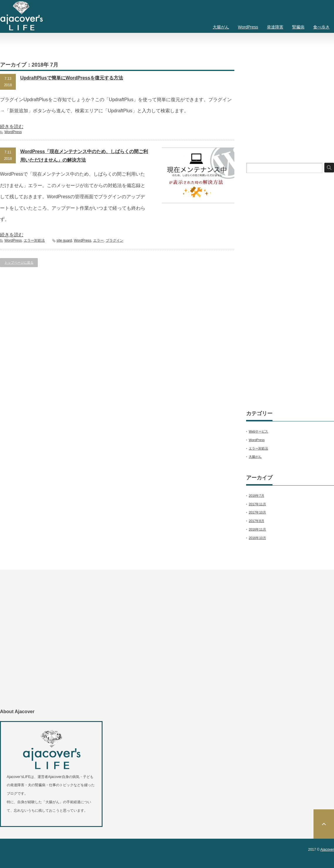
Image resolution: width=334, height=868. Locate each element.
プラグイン (115, 240)
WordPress (248, 27)
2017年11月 (257, 504)
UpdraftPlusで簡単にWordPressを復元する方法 (72, 78)
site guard (64, 240)
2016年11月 (257, 529)
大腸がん (221, 27)
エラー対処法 (34, 240)
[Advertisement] (290, 102)
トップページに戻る (19, 262)
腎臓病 (298, 27)
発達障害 (275, 27)
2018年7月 (257, 496)
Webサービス (258, 431)
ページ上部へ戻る (324, 824)
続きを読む (12, 127)
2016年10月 (257, 538)
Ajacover (327, 850)
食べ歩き (321, 27)
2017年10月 (257, 512)
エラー (98, 240)
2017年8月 (257, 521)
